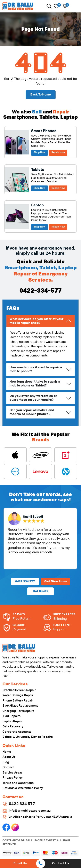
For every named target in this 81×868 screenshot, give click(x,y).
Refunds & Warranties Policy (23, 788)
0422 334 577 (25, 581)
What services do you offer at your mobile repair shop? (37, 321)
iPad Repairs (11, 716)
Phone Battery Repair (18, 701)
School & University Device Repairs (28, 737)
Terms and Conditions (18, 783)
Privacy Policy (13, 778)
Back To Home (41, 95)
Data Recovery (13, 726)
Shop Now (39, 153)
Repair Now (58, 153)
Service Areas (13, 773)
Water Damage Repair (18, 695)
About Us (9, 757)
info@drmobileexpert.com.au (30, 811)
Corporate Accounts (17, 732)
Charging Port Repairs (18, 711)
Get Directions (56, 581)
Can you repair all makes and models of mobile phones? (32, 412)
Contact (8, 767)
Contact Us (61, 864)
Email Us (20, 864)
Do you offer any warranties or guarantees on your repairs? (33, 398)
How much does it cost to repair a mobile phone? (36, 369)
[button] (49, 6)
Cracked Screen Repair (19, 690)
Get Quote (40, 591)
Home (7, 752)
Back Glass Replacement (20, 706)
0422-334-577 (41, 291)
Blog (6, 762)
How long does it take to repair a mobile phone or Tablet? (35, 384)
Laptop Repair (13, 721)
